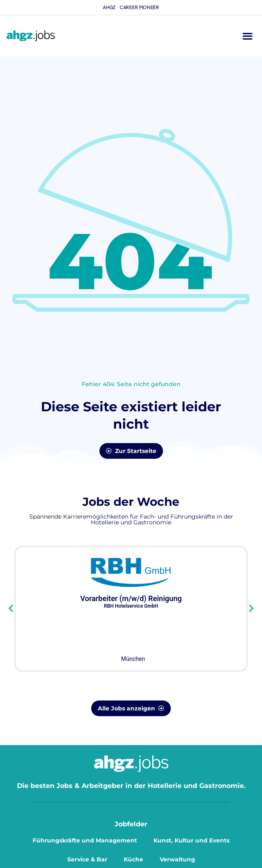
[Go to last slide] (11, 609)
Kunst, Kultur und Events (191, 840)
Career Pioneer (139, 7)
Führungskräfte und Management (85, 840)
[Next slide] (251, 609)
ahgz (109, 7)
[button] (247, 36)
